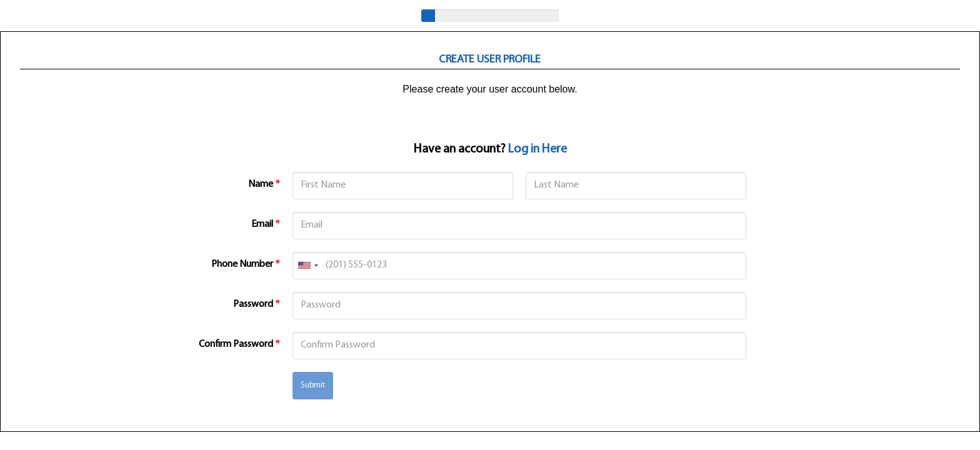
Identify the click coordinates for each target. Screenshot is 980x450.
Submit (313, 385)
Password (257, 304)
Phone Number (246, 264)
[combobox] (307, 266)
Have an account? (490, 149)
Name (264, 184)
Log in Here (537, 149)
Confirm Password (239, 344)
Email (266, 224)
